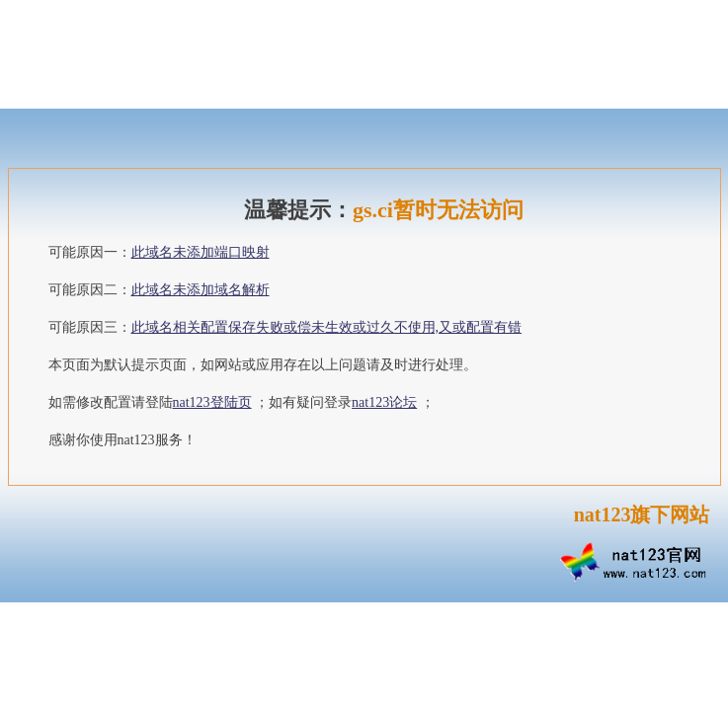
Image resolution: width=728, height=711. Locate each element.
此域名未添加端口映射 (201, 252)
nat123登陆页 (212, 402)
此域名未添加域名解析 (201, 290)
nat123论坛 (384, 402)
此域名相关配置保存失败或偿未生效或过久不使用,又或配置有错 (327, 327)
